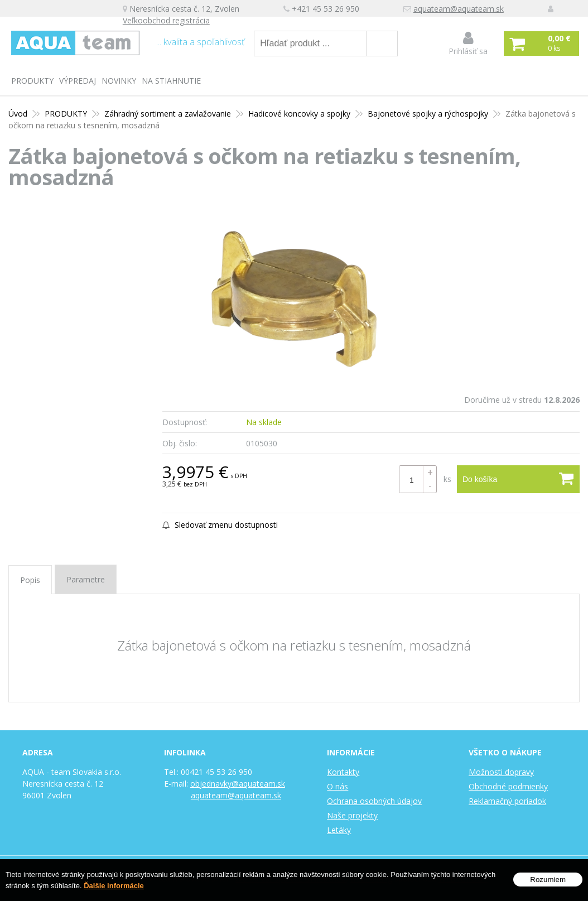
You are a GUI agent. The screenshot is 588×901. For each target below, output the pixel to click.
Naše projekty (352, 815)
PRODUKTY (32, 81)
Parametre (86, 579)
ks (447, 479)
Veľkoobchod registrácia (166, 20)
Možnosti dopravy (501, 772)
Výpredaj (78, 81)
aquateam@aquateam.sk (458, 9)
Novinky (119, 81)
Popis (30, 580)
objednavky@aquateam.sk (238, 784)
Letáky (339, 830)
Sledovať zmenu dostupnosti (220, 525)
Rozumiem (548, 880)
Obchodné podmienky (508, 786)
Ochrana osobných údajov (374, 801)
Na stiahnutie (171, 81)
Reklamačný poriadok (507, 801)
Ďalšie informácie (114, 886)
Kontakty (343, 772)
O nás (338, 786)
